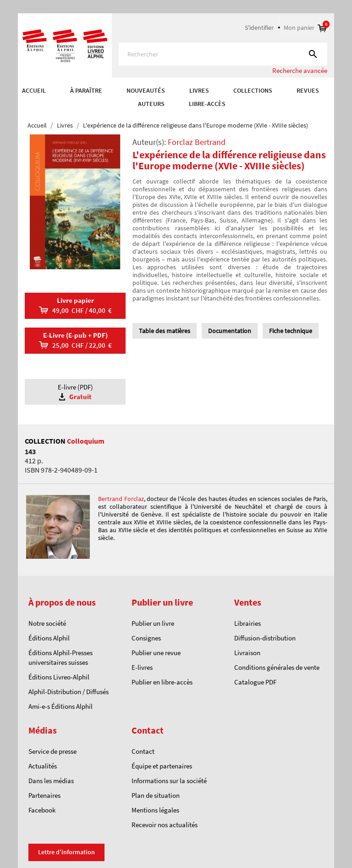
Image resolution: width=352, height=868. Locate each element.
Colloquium (86, 441)
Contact (143, 751)
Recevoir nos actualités (165, 825)
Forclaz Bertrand (197, 142)
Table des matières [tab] (165, 331)
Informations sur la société (169, 781)
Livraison (247, 653)
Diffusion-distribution (265, 638)
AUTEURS (151, 104)
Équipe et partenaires (162, 766)
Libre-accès (207, 104)
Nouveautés (146, 90)
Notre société (47, 623)
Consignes (146, 638)
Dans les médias (51, 781)
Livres (199, 90)
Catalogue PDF (255, 682)
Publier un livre (153, 623)
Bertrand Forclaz (121, 499)
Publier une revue (156, 653)
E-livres (142, 667)
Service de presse (52, 751)
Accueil (34, 90)
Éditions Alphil (49, 638)
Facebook (42, 810)
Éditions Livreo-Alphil (59, 677)
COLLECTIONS (253, 90)
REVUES (308, 90)
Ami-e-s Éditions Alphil (60, 706)
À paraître (86, 90)
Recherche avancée (300, 70)
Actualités (43, 766)
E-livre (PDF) (75, 392)
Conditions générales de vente (277, 667)
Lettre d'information (66, 852)
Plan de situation (156, 795)
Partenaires (44, 795)
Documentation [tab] (230, 331)
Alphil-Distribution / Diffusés (69, 692)
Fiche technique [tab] (291, 331)
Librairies (247, 623)
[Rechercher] (223, 54)
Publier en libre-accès (162, 682)
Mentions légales (155, 810)
